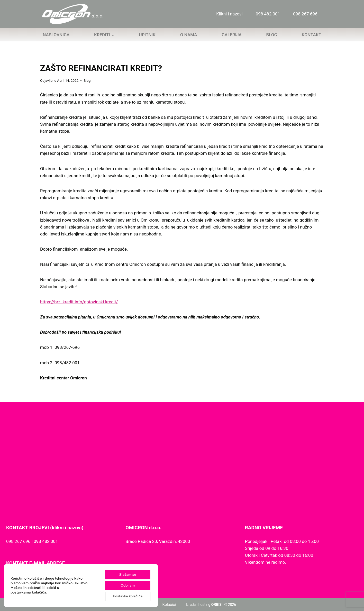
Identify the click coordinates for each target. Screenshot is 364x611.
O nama (189, 35)
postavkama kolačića (28, 592)
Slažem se (127, 575)
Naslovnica (56, 35)
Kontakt (312, 35)
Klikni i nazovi (229, 14)
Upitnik (147, 35)
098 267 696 (305, 14)
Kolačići (169, 605)
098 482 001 (268, 14)
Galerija (232, 35)
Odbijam (127, 585)
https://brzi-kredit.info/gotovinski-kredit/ (79, 302)
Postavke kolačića (127, 596)
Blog (272, 35)
